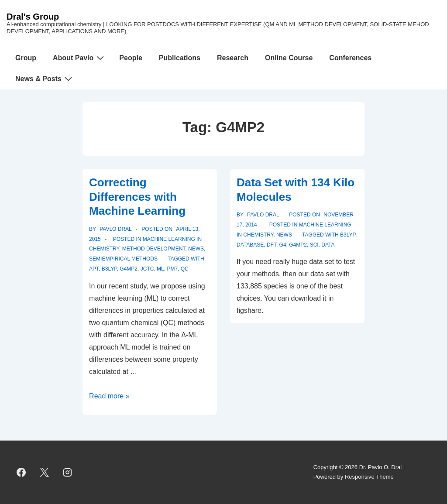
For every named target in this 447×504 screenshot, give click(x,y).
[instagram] (68, 472)
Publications (180, 58)
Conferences (350, 58)
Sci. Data (322, 245)
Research (233, 58)
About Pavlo (79, 58)
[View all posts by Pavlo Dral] (115, 229)
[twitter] (45, 472)
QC (185, 269)
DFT (272, 245)
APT (94, 269)
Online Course (289, 58)
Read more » (109, 396)
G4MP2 (129, 269)
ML (160, 269)
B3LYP (109, 269)
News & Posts (45, 79)
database (250, 245)
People (131, 58)
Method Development (154, 249)
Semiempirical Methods (123, 259)
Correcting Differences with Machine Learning (137, 197)
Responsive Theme (369, 477)
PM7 (172, 269)
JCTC (147, 269)
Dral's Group (33, 17)
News (196, 249)
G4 (283, 245)
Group (26, 58)
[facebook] (21, 472)
